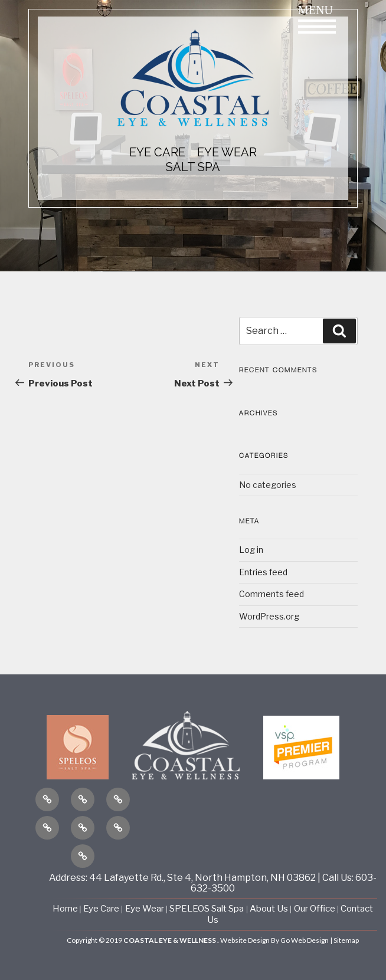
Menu (317, 19)
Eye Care (101, 909)
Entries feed (263, 572)
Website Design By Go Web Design (274, 940)
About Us (270, 909)
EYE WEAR (227, 152)
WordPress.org (269, 616)
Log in (251, 550)
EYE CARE (157, 152)
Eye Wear (145, 909)
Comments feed (271, 594)
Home (66, 909)
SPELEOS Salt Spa (207, 909)
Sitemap (346, 940)
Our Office (315, 909)
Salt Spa (193, 167)
